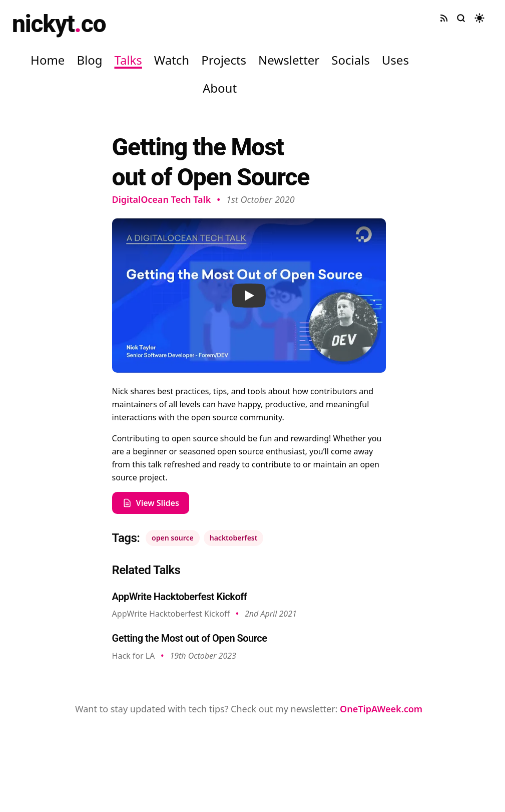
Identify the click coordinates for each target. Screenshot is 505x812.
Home (48, 60)
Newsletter (289, 60)
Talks (128, 60)
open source (173, 538)
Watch (172, 60)
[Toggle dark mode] (479, 18)
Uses (395, 60)
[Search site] (461, 18)
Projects (224, 60)
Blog (89, 60)
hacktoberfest (234, 538)
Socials (351, 60)
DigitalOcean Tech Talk (162, 199)
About (220, 88)
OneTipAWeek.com (381, 709)
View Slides (151, 503)
